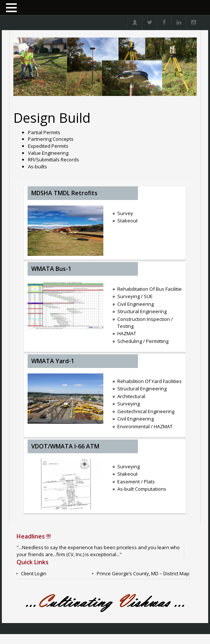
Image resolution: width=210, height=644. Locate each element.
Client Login (34, 573)
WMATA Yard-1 (53, 361)
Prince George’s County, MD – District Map (143, 573)
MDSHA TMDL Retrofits (64, 193)
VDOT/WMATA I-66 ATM (65, 446)
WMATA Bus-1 (51, 269)
